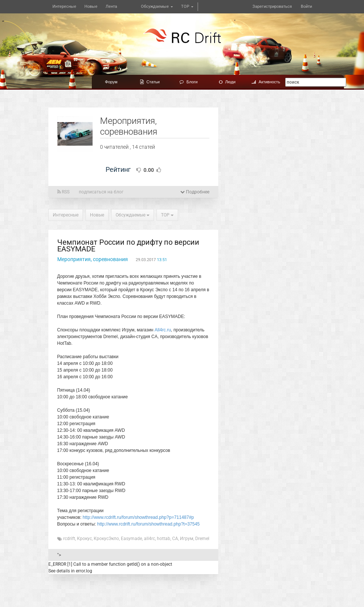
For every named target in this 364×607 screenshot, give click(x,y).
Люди (227, 82)
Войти (306, 7)
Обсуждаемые (157, 7)
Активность (266, 82)
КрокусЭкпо (106, 539)
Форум (111, 82)
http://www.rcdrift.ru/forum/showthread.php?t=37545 (148, 524)
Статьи (150, 82)
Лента (111, 7)
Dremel (202, 539)
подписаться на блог (101, 192)
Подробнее (195, 192)
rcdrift (69, 539)
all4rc (149, 539)
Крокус (84, 539)
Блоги (189, 82)
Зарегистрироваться (272, 7)
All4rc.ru (163, 330)
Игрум (187, 539)
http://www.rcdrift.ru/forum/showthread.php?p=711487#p (138, 517)
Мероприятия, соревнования (93, 259)
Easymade (131, 539)
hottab (164, 539)
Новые (91, 7)
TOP (187, 7)
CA (175, 539)
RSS (63, 192)
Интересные (64, 7)
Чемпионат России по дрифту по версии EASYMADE (128, 245)
